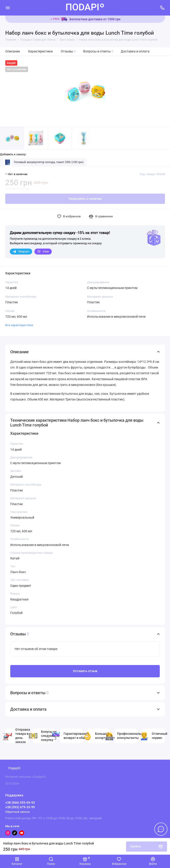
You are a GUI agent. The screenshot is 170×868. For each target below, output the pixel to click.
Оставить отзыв (85, 671)
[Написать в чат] (161, 829)
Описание (13, 51)
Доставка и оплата (135, 51)
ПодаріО (14, 768)
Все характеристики (19, 325)
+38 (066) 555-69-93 (20, 803)
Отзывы (68, 51)
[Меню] (8, 8)
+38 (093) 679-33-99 (20, 807)
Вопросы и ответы (98, 51)
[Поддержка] (162, 8)
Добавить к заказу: (13, 154)
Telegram (21, 252)
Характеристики (40, 51)
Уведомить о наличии (85, 199)
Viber (43, 252)
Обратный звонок (18, 812)
